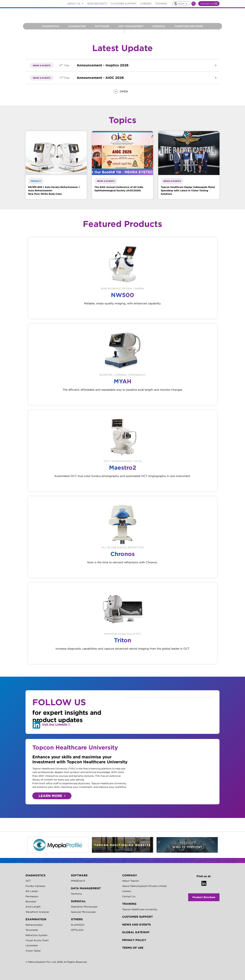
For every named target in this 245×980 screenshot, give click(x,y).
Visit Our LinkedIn (55, 724)
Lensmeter (32, 945)
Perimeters (32, 896)
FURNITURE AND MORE (189, 26)
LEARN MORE (50, 796)
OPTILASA (77, 930)
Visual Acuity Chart (37, 940)
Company (130, 875)
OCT (28, 881)
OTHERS (77, 919)
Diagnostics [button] (51, 26)
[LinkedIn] (204, 883)
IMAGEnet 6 (78, 881)
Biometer (31, 902)
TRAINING (129, 904)
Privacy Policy (134, 940)
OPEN (124, 91)
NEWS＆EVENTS (97, 4)
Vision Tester (33, 951)
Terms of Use (133, 948)
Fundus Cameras (35, 886)
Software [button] (102, 26)
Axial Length (33, 907)
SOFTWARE (79, 875)
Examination (77, 26)
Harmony (76, 894)
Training (161, 4)
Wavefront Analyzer (37, 912)
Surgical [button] (159, 26)
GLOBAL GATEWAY (136, 932)
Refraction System (36, 935)
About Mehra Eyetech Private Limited (144, 886)
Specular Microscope (83, 912)
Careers (146, 4)
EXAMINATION (36, 919)
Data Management (86, 888)
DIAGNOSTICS (35, 875)
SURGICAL (78, 901)
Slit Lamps (32, 891)
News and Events (136, 925)
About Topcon (131, 881)
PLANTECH (78, 925)
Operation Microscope (84, 907)
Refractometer (34, 925)
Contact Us (209, 4)
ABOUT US (76, 4)
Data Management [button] (131, 26)
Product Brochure (204, 897)
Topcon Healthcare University (140, 909)
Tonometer (32, 930)
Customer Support (124, 4)
